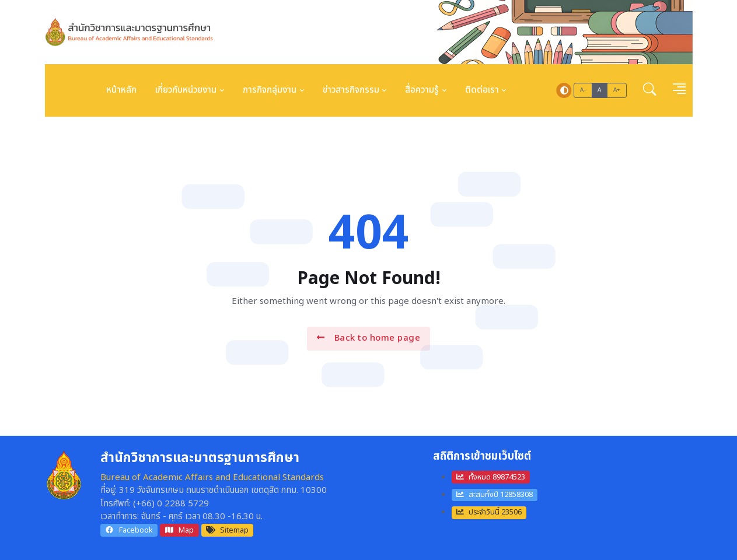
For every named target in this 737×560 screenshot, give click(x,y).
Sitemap (227, 530)
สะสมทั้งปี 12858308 (495, 495)
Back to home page (368, 338)
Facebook (129, 530)
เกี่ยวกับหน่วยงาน (186, 90)
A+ (617, 90)
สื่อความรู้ (422, 90)
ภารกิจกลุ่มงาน (270, 90)
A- (583, 90)
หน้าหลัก (121, 90)
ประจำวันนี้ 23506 (489, 512)
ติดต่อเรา (482, 90)
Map (179, 530)
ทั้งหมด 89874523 (491, 477)
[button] (650, 90)
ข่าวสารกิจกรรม (351, 90)
